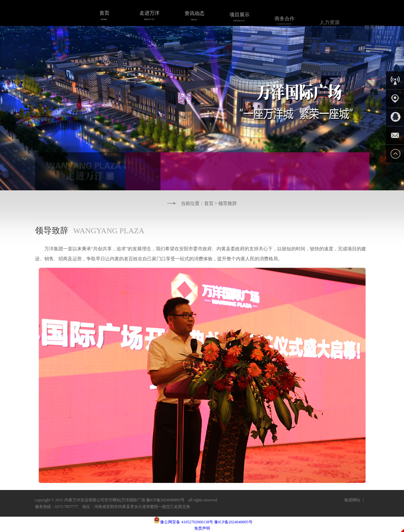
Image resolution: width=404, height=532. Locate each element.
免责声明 (202, 528)
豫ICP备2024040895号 (233, 522)
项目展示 (239, 19)
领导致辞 (228, 203)
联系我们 (374, 33)
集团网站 (352, 500)
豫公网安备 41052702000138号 (183, 522)
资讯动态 (194, 16)
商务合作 (284, 24)
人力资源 (329, 27)
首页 (104, 15)
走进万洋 (149, 15)
